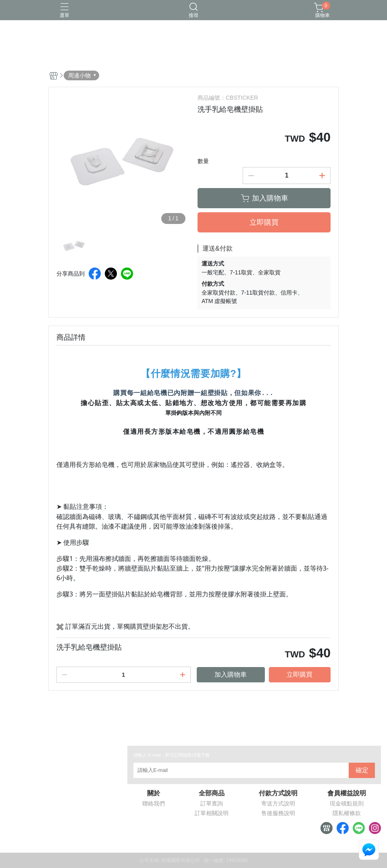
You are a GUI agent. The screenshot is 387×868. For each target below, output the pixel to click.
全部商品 (212, 793)
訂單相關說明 (212, 813)
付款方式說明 (278, 793)
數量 (203, 161)
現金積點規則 (347, 803)
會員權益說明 (347, 793)
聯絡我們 (154, 803)
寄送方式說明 (278, 803)
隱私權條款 (347, 813)
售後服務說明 (278, 813)
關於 (154, 793)
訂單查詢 (212, 803)
